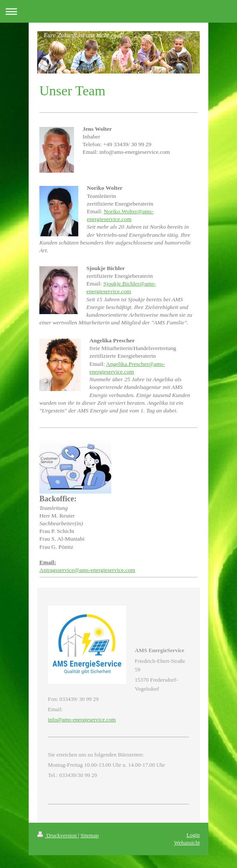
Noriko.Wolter (120, 211)
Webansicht (187, 843)
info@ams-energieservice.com (82, 719)
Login (193, 835)
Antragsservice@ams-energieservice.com (87, 570)
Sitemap (90, 835)
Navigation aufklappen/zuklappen (118, 11)
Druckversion (58, 835)
